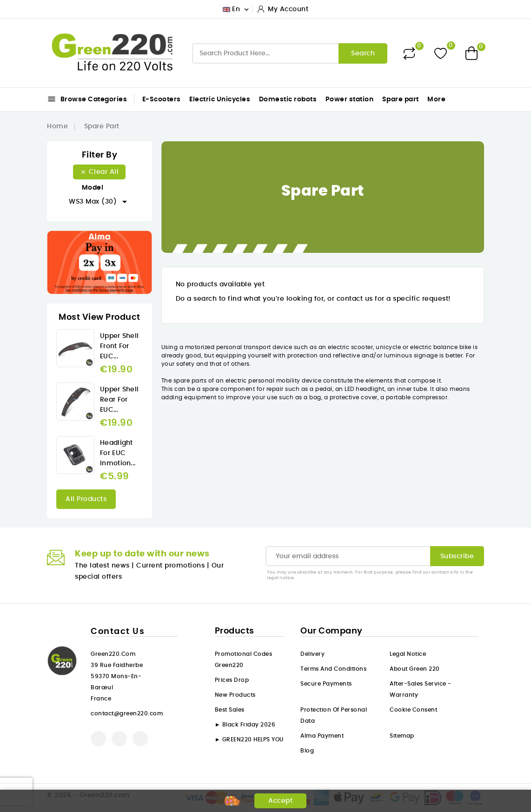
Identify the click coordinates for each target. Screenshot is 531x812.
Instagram (140, 739)
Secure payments (326, 684)
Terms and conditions (333, 669)
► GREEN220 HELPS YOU (249, 739)
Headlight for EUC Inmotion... (118, 453)
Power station (350, 99)
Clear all (99, 172)
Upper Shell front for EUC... (119, 346)
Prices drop (232, 680)
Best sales (230, 710)
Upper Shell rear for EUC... (119, 400)
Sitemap (402, 736)
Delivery (312, 654)
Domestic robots (288, 99)
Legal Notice (408, 654)
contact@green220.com (127, 713)
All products (86, 499)
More (436, 99)
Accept (280, 801)
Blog (307, 751)
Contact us (118, 632)
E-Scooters (162, 99)
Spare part (401, 99)
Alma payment (322, 736)
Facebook (98, 739)
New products (235, 695)
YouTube (119, 739)
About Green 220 (415, 669)
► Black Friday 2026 (245, 725)
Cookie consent (413, 710)
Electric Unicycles (220, 99)
